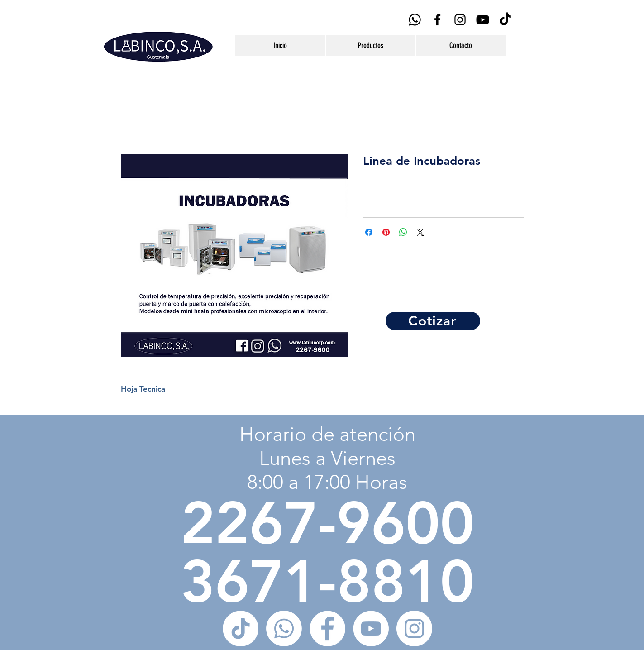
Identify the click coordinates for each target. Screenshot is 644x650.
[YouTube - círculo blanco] (371, 628)
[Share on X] (420, 232)
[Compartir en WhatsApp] (403, 232)
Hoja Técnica (143, 389)
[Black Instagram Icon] (460, 20)
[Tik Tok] (505, 20)
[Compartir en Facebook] (369, 232)
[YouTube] (483, 20)
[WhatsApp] (415, 20)
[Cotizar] (433, 321)
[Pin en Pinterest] (386, 232)
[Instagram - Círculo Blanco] (414, 628)
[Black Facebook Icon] (437, 20)
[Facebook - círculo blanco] (327, 628)
